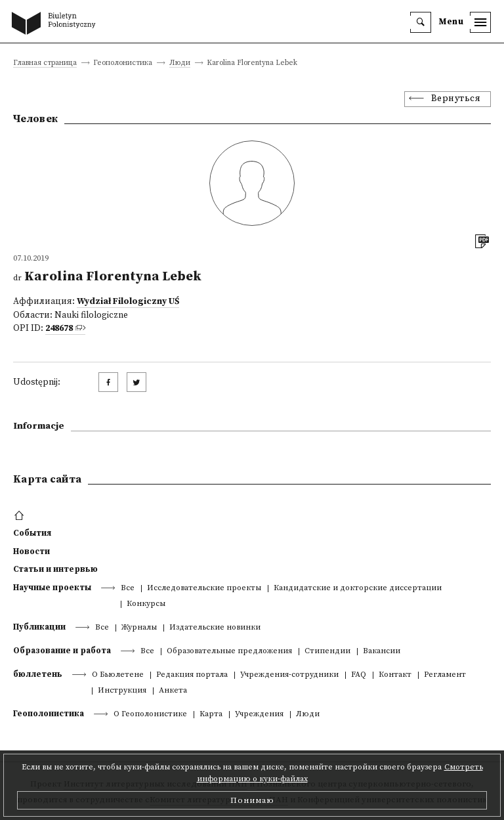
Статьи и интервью (55, 569)
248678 (59, 329)
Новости (31, 551)
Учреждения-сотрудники (289, 675)
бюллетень (38, 674)
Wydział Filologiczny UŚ (128, 302)
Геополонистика (49, 714)
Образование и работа (62, 651)
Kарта (211, 715)
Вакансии (382, 652)
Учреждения (259, 715)
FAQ (359, 675)
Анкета (173, 691)
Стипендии (327, 652)
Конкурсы (146, 604)
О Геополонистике (150, 715)
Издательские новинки (215, 628)
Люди (180, 63)
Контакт (395, 675)
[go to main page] (56, 24)
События (32, 533)
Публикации (39, 627)
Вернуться (456, 99)
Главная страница (45, 63)
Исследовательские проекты (204, 589)
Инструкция (122, 691)
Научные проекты (52, 588)
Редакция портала (192, 675)
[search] (421, 22)
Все (128, 589)
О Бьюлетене (118, 675)
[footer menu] (21, 516)
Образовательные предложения (229, 652)
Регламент (445, 675)
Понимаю (252, 800)
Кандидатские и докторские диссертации (358, 589)
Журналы (139, 628)
